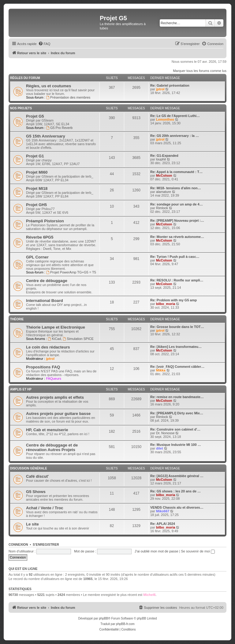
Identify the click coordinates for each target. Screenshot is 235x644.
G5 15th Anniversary (46, 136)
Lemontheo (165, 119)
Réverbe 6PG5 (40, 237)
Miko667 (163, 511)
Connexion (18, 544)
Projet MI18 (37, 188)
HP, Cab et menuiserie (47, 430)
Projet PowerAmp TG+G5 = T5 (71, 272)
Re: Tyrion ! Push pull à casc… (175, 257)
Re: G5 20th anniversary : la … (175, 136)
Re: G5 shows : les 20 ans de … (175, 491)
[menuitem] (44, 44)
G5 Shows (36, 492)
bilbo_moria (166, 304)
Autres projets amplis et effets (55, 397)
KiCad (55, 339)
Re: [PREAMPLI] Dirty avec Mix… (177, 413)
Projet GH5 (36, 205)
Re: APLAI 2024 (163, 524)
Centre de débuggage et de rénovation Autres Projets (52, 447)
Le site (32, 524)
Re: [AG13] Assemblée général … (177, 476)
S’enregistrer (46, 544)
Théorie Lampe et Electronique (56, 327)
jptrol (160, 89)
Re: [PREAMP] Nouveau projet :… (177, 220)
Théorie (17, 319)
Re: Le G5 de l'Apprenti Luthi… (175, 116)
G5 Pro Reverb (59, 128)
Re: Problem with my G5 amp (173, 300)
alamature (164, 192)
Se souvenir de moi (198, 551)
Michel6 (149, 595)
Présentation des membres (68, 97)
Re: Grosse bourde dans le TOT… (177, 327)
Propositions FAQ (43, 367)
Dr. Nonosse (165, 433)
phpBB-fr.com (125, 624)
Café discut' (37, 476)
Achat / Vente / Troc (45, 508)
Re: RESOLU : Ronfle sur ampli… (177, 280)
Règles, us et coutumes (48, 86)
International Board (45, 301)
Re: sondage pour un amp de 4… (177, 204)
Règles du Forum (25, 78)
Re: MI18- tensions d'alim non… (176, 188)
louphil (161, 159)
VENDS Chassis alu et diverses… (177, 507)
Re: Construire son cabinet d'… (175, 429)
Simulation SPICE (78, 339)
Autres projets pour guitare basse (58, 414)
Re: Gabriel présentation (170, 85)
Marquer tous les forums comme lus (200, 71)
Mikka (161, 370)
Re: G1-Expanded (164, 156)
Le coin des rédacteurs (48, 347)
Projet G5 (35, 116)
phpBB (103, 618)
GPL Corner (37, 257)
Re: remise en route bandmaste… (177, 397)
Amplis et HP (21, 389)
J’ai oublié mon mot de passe (156, 551)
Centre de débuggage (47, 281)
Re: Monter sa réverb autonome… (177, 237)
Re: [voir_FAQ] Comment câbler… (177, 367)
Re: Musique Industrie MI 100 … (176, 445)
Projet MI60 (37, 172)
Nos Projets (21, 108)
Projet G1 (35, 156)
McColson (164, 175)
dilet (160, 448)
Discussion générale (29, 468)
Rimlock (162, 208)
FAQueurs (54, 378)
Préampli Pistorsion (45, 221)
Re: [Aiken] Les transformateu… (176, 347)
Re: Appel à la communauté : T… (176, 172)
